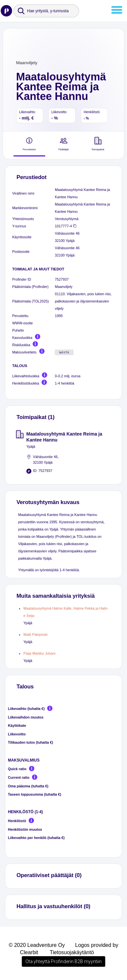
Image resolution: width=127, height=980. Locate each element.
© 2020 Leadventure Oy (37, 945)
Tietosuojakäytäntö (72, 952)
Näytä (64, 352)
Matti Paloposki (35, 634)
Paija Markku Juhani (39, 653)
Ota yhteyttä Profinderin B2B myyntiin (63, 961)
